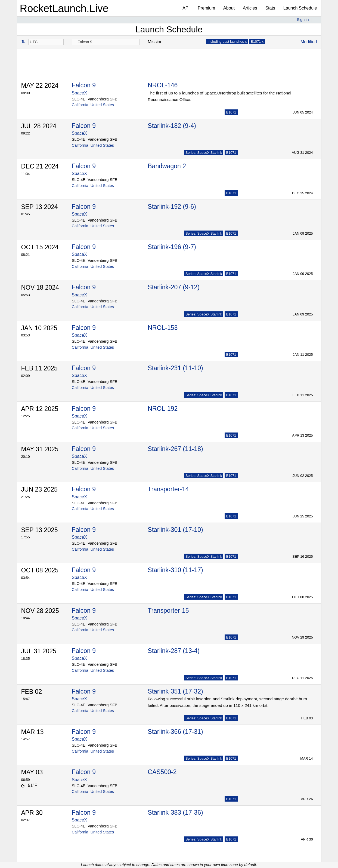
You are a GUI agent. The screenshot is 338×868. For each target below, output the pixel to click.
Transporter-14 (168, 489)
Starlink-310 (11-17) (175, 570)
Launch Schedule (300, 8)
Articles (250, 8)
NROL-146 (163, 85)
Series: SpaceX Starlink (204, 153)
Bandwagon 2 (167, 166)
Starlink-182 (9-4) (172, 126)
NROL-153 (163, 328)
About (229, 8)
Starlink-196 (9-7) (172, 247)
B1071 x (257, 42)
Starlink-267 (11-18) (175, 449)
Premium (206, 8)
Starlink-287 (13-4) (173, 651)
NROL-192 (163, 409)
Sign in (303, 20)
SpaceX (79, 93)
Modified (309, 42)
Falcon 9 (84, 85)
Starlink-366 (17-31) (175, 732)
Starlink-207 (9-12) (173, 287)
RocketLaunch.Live (64, 8)
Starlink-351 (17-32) (175, 691)
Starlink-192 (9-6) (172, 207)
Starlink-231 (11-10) (175, 368)
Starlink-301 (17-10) (175, 530)
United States (102, 105)
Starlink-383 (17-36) (175, 812)
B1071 (231, 112)
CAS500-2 (162, 772)
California (80, 105)
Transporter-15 (168, 611)
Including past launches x (227, 42)
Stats (270, 8)
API (186, 8)
